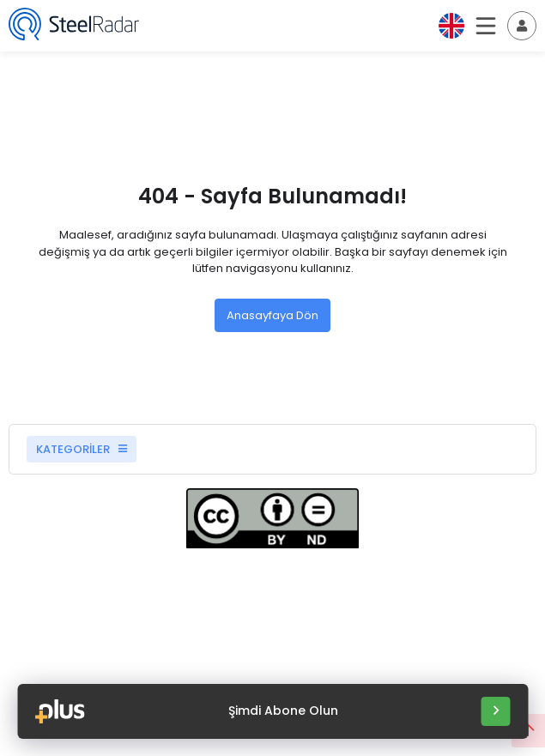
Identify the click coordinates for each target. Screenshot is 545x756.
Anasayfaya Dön (272, 315)
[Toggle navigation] (522, 26)
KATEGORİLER (82, 449)
